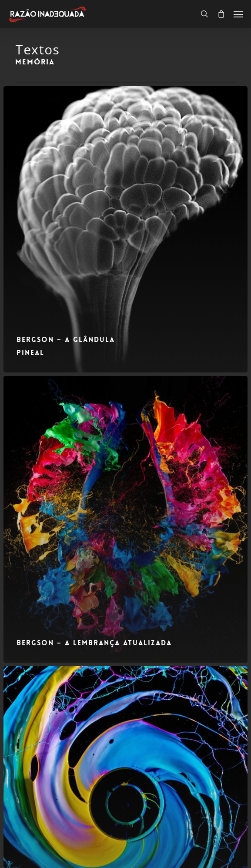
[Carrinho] (221, 14)
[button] (238, 14)
